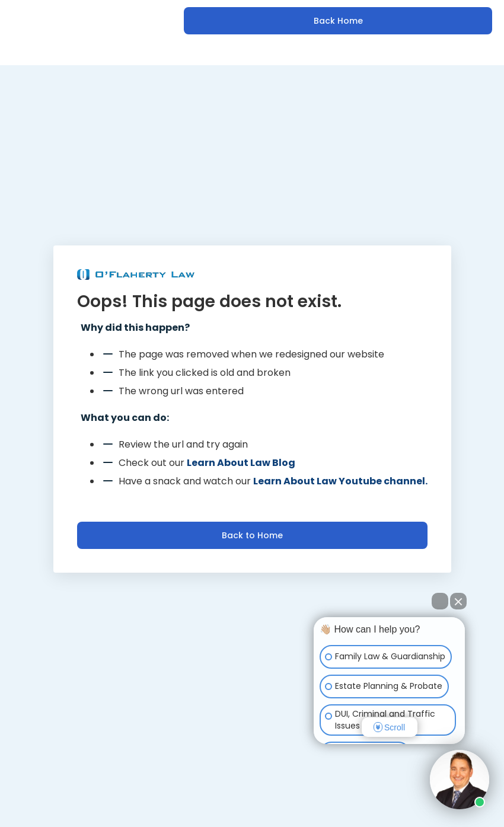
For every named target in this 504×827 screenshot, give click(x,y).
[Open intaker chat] (332, 749)
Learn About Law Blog (241, 463)
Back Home (338, 21)
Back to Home (252, 535)
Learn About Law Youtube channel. (340, 481)
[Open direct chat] (440, 601)
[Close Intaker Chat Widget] (458, 601)
